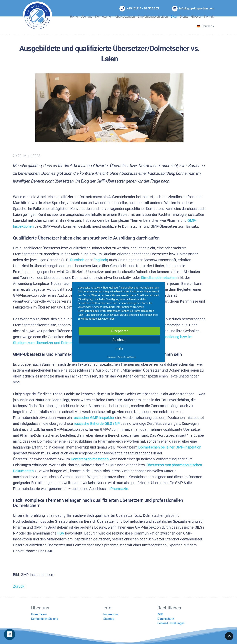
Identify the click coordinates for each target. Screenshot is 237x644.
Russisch (77, 260)
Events (184, 17)
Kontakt (209, 17)
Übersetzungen (125, 17)
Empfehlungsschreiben (153, 17)
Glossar (196, 17)
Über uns (86, 17)
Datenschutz (166, 619)
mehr (119, 348)
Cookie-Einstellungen (171, 623)
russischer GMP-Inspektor (93, 418)
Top (229, 636)
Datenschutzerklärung (127, 357)
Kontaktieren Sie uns (45, 619)
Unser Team (39, 614)
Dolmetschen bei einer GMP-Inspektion (170, 447)
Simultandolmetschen (159, 278)
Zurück (19, 586)
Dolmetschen (104, 17)
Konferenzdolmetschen (90, 459)
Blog (174, 17)
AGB (160, 614)
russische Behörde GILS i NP (97, 424)
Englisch (100, 260)
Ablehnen (119, 340)
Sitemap (109, 619)
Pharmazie (119, 489)
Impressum (111, 614)
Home (74, 17)
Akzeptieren (119, 331)
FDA (61, 533)
